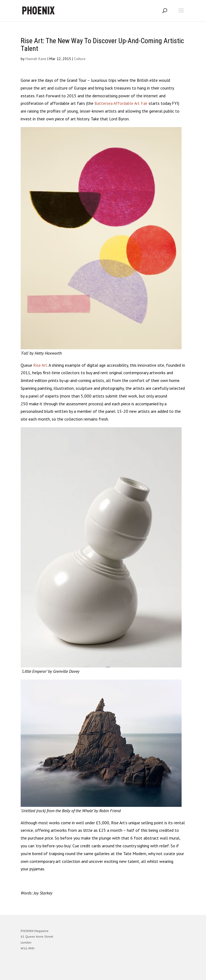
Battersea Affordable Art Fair (122, 103)
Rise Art (40, 365)
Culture (80, 59)
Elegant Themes (95, 972)
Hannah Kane (36, 59)
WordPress (129, 972)
